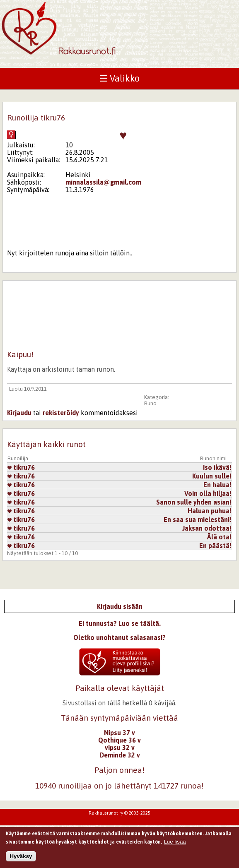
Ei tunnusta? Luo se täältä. (120, 623)
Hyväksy (21, 858)
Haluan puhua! (210, 511)
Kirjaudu (19, 413)
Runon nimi (213, 458)
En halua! (217, 485)
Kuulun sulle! (212, 476)
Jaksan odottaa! (207, 528)
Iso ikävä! (217, 467)
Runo (150, 403)
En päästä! (215, 546)
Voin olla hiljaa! (208, 493)
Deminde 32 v (120, 755)
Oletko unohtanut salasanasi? (119, 637)
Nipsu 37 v (119, 733)
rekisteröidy (61, 413)
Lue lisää (175, 843)
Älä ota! (219, 537)
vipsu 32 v (120, 748)
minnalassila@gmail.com (103, 182)
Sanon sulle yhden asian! (194, 502)
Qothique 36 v (119, 740)
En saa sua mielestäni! (198, 519)
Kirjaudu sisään (120, 606)
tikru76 (21, 467)
